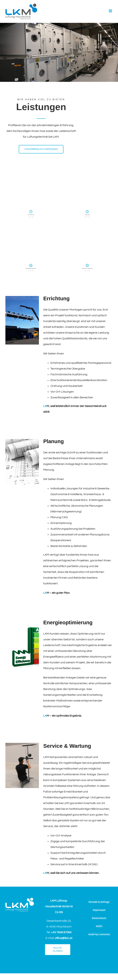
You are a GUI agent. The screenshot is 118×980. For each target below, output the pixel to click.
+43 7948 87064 (61, 932)
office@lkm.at (64, 938)
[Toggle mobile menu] (111, 11)
